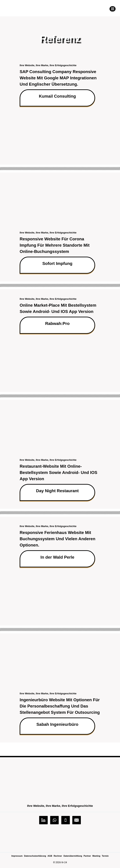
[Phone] (66, 820)
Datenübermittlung (73, 856)
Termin (105, 856)
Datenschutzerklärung (35, 856)
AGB (50, 856)
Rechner (58, 856)
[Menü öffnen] (113, 9)
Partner (87, 856)
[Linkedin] (43, 820)
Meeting (96, 856)
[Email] (77, 820)
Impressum (17, 856)
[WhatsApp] (54, 820)
